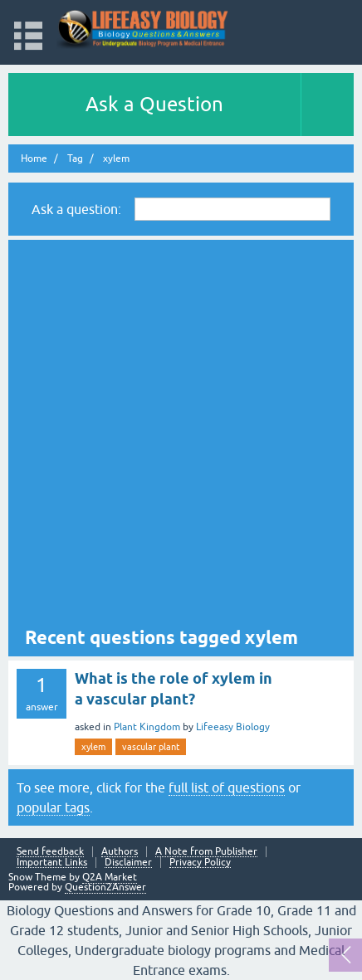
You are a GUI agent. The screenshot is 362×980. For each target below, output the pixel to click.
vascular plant (151, 747)
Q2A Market (110, 877)
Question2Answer (105, 887)
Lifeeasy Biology (233, 727)
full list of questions (227, 787)
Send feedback (50, 852)
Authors (120, 852)
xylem (93, 747)
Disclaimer (128, 863)
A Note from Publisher (206, 852)
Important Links (52, 863)
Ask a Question (154, 104)
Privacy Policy (200, 863)
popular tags (53, 807)
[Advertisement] (181, 436)
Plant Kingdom (147, 727)
